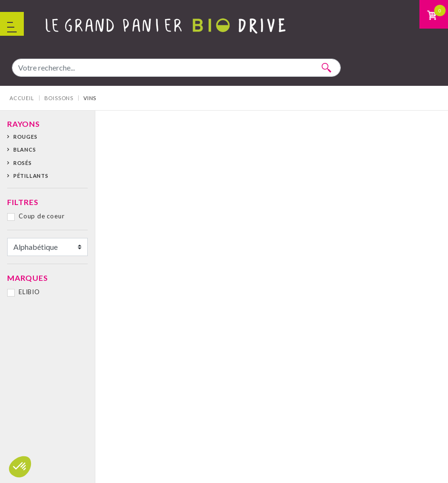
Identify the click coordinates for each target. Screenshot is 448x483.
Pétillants (31, 176)
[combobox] (176, 68)
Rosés (23, 163)
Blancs (25, 149)
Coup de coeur (41, 216)
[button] (20, 467)
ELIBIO (29, 292)
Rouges (25, 137)
